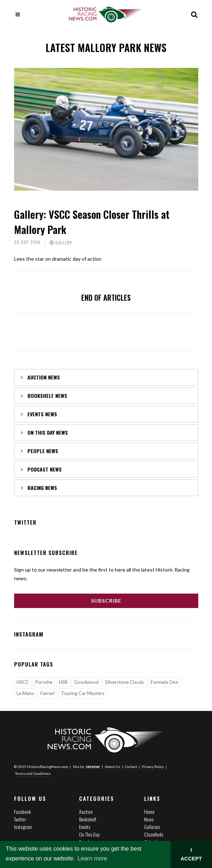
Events (85, 827)
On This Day (89, 834)
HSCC (23, 682)
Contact (131, 767)
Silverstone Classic (125, 682)
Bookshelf (88, 819)
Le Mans (25, 693)
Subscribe (106, 601)
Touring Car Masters (83, 693)
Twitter (20, 819)
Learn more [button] (92, 858)
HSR (63, 682)
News (149, 819)
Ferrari (47, 693)
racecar (93, 767)
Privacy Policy (153, 767)
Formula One (164, 682)
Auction (86, 811)
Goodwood (86, 682)
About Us (113, 767)
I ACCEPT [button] (191, 854)
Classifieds (154, 834)
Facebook (23, 811)
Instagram (23, 827)
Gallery (64, 242)
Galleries (152, 827)
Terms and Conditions (33, 773)
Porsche (44, 682)
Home (149, 811)
